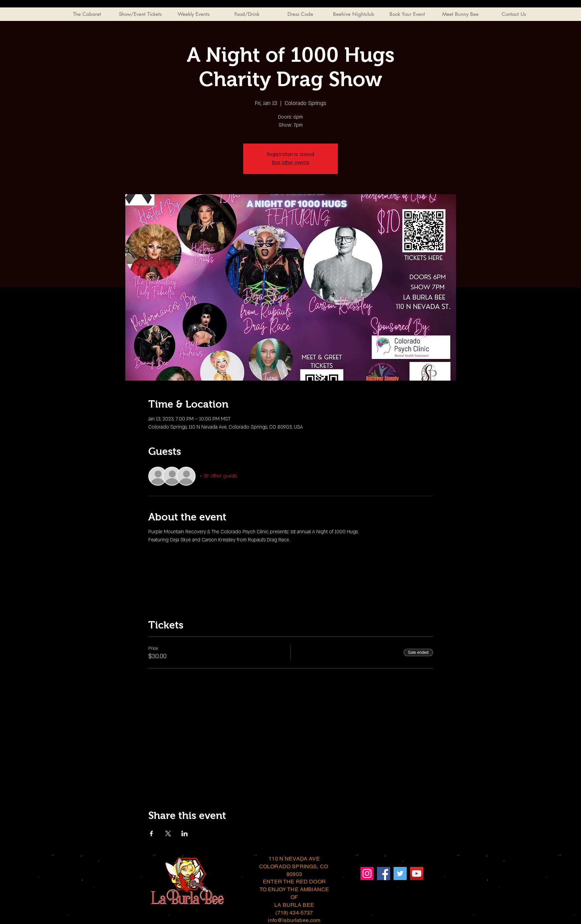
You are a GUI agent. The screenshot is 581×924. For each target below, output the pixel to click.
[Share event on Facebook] (151, 833)
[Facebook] (384, 874)
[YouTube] (417, 874)
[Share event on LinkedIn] (185, 833)
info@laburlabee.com (294, 920)
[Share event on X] (168, 833)
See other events (291, 163)
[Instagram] (367, 874)
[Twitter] (400, 874)
